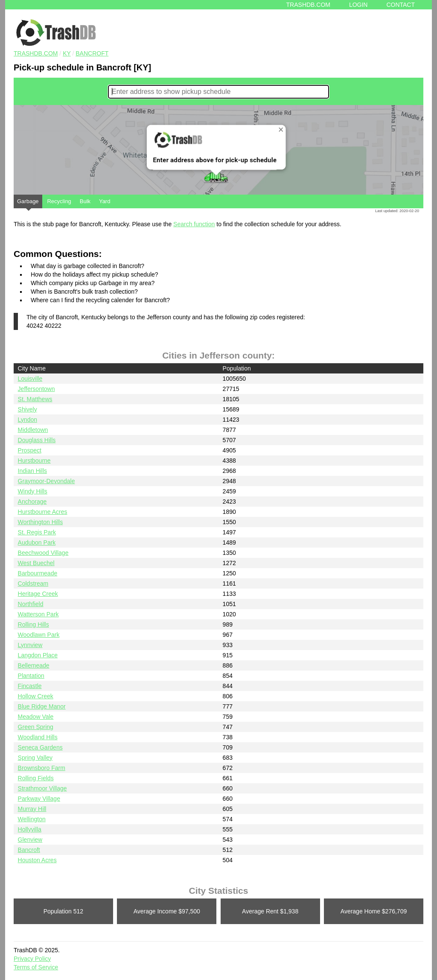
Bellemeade (34, 665)
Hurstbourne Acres (43, 512)
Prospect (30, 450)
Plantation (31, 676)
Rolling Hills (34, 624)
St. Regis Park (37, 532)
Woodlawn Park (39, 635)
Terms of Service (36, 967)
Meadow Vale (36, 717)
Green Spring (36, 727)
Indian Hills (32, 471)
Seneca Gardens (40, 747)
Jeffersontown (36, 389)
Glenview (30, 840)
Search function (194, 224)
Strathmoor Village (42, 788)
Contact (401, 5)
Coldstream (33, 583)
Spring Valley (35, 758)
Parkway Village (39, 799)
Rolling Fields (36, 778)
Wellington (32, 819)
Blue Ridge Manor (42, 706)
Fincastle (30, 686)
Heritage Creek (38, 594)
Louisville (30, 379)
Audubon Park (37, 542)
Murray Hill (32, 809)
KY (67, 53)
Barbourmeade (38, 573)
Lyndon (28, 420)
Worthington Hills (41, 522)
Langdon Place (38, 655)
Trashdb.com (308, 5)
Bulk (85, 201)
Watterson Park (38, 614)
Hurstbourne (34, 461)
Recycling (59, 201)
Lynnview (30, 645)
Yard (105, 201)
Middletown (33, 430)
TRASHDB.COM (36, 53)
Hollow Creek (36, 696)
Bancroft (92, 53)
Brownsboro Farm (42, 768)
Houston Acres (37, 860)
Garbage (28, 203)
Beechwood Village (43, 553)
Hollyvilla (30, 829)
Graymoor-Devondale (47, 481)
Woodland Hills (38, 737)
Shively (28, 409)
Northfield (31, 604)
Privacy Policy (32, 959)
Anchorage (32, 502)
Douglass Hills (37, 440)
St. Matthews (35, 399)
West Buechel (36, 563)
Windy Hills (33, 491)
